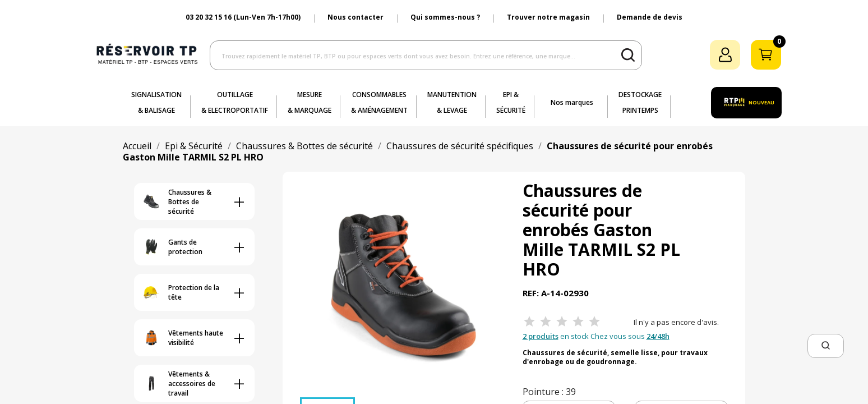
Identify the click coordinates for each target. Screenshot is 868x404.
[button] (826, 346)
